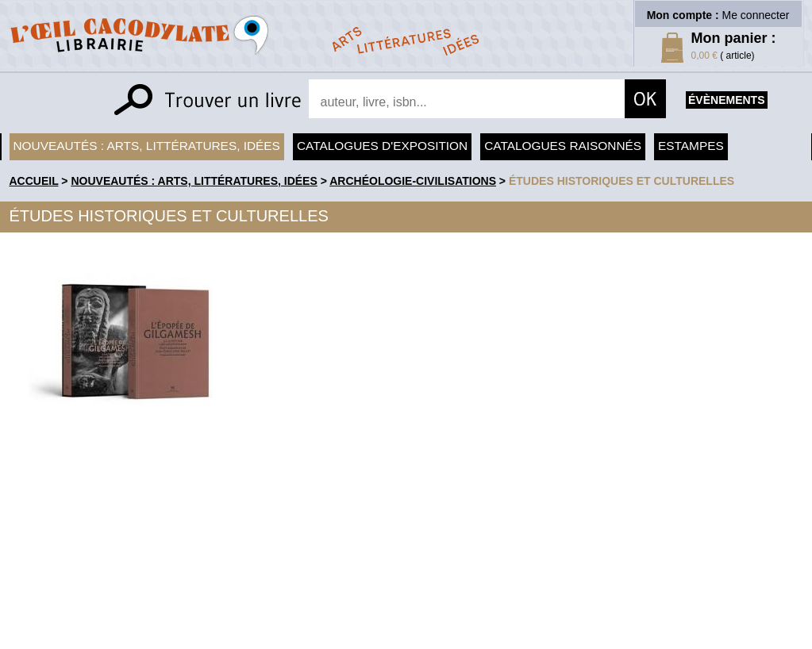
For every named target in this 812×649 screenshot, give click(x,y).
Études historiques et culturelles (622, 181)
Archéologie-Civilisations (413, 181)
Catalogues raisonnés (563, 146)
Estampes (691, 146)
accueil (34, 181)
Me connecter (756, 15)
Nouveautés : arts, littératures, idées (147, 146)
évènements (726, 100)
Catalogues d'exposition (382, 146)
